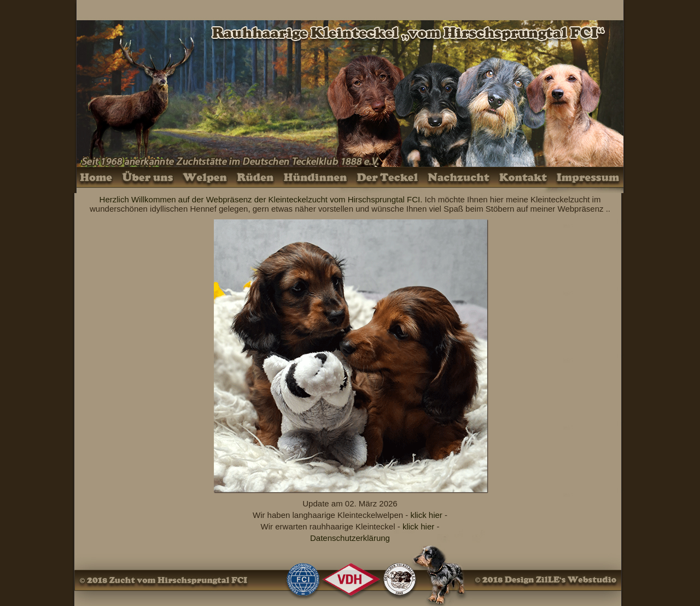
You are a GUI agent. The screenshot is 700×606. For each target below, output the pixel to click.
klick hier (426, 515)
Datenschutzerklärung (350, 538)
